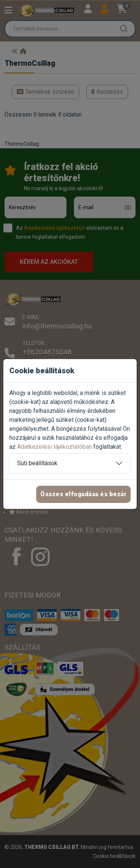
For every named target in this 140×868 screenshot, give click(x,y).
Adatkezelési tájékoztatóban (55, 447)
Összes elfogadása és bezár (83, 494)
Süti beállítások (37, 463)
